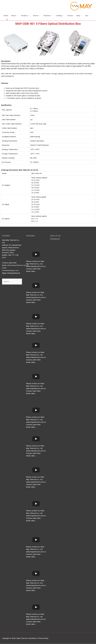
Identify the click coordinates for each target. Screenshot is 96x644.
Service (36, 16)
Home (6, 16)
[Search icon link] (7, 20)
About (14, 16)
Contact (70, 16)
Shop (78, 16)
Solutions (47, 16)
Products (24, 16)
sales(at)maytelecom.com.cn (18, 265)
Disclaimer (33, 638)
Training (59, 16)
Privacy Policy (44, 638)
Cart (87, 16)
